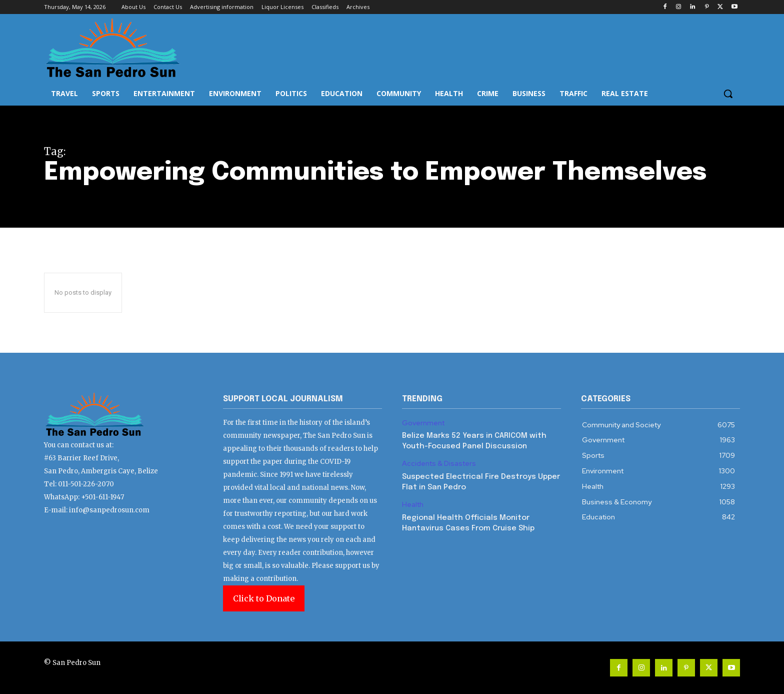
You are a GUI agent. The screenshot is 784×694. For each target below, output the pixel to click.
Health (413, 505)
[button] (728, 94)
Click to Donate (264, 598)
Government (423, 423)
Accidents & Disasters (439, 464)
